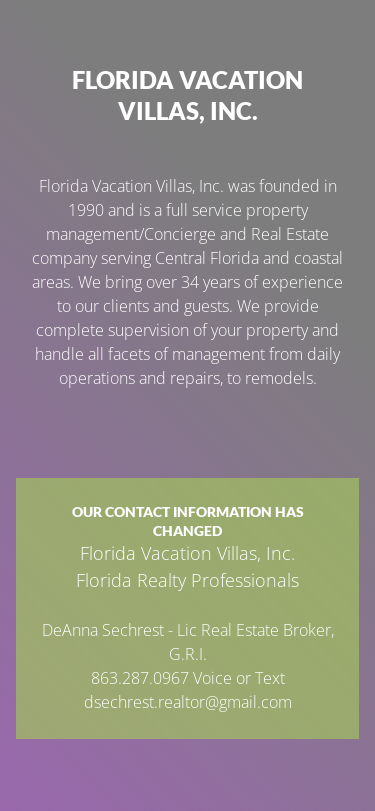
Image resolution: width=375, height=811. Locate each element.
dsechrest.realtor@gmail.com (188, 702)
